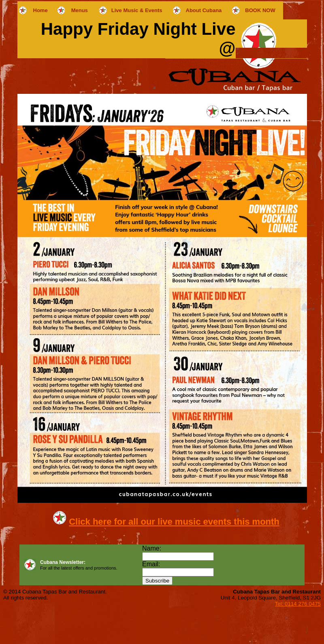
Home (40, 10)
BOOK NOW (260, 10)
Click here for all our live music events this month (174, 522)
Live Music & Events (137, 10)
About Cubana (204, 10)
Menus (80, 10)
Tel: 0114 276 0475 (298, 604)
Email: (151, 564)
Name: (152, 548)
